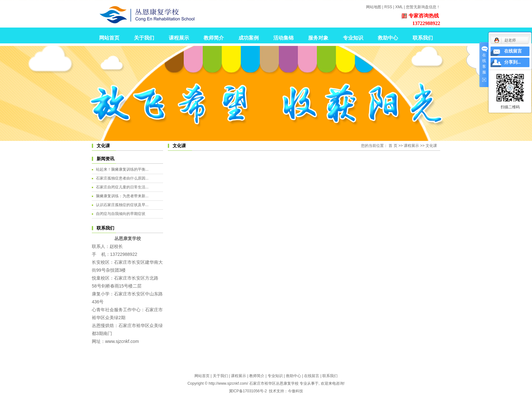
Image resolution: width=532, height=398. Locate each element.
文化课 (431, 146)
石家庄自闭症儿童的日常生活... (122, 187)
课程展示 (179, 38)
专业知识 (353, 38)
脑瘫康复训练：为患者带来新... (122, 196)
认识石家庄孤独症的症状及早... (122, 205)
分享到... (513, 62)
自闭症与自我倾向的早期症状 (121, 214)
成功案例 (249, 38)
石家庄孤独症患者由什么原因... (122, 178)
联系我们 (423, 38)
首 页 (393, 146)
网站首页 (109, 38)
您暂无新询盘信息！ (423, 7)
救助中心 (388, 38)
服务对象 (318, 38)
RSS (388, 7)
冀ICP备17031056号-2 (248, 391)
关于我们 (144, 38)
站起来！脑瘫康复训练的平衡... (122, 169)
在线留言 (312, 376)
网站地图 (374, 7)
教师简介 (214, 38)
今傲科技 (295, 391)
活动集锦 (283, 38)
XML (399, 7)
